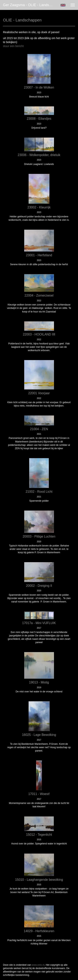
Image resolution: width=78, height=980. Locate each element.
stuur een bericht (13, 46)
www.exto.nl (38, 965)
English (63, 5)
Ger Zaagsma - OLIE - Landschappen (30, 5)
